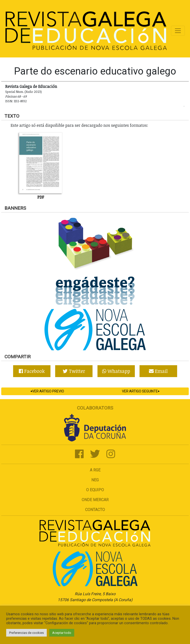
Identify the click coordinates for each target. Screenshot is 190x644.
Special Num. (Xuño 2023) (24, 92)
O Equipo (95, 490)
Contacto (95, 510)
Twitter (74, 371)
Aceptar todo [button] (62, 633)
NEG (95, 480)
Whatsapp (116, 371)
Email (158, 371)
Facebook (32, 371)
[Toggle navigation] (178, 31)
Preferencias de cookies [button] (26, 633)
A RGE (95, 470)
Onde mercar (95, 500)
